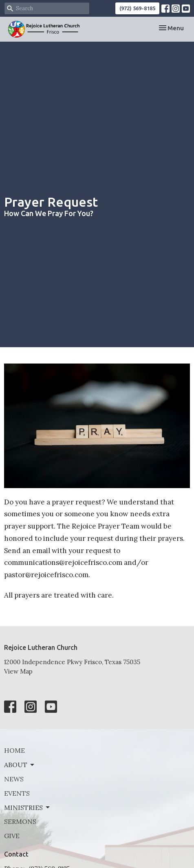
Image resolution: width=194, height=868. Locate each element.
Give (12, 836)
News (14, 779)
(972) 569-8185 (137, 8)
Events (17, 793)
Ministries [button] (28, 808)
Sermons (20, 821)
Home (14, 750)
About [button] (20, 765)
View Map (18, 671)
